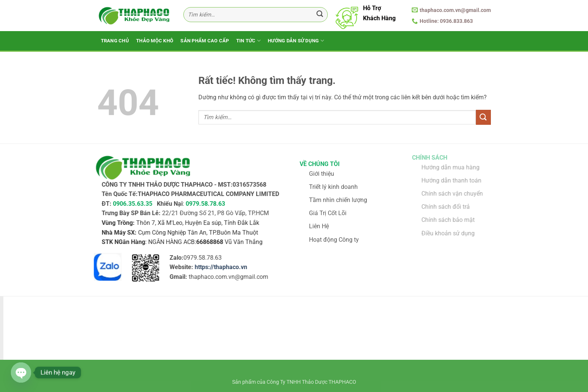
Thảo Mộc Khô (155, 41)
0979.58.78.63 (201, 204)
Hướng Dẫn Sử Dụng (296, 41)
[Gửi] (320, 15)
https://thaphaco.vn (216, 267)
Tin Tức (248, 41)
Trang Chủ (115, 41)
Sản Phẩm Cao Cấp (205, 41)
